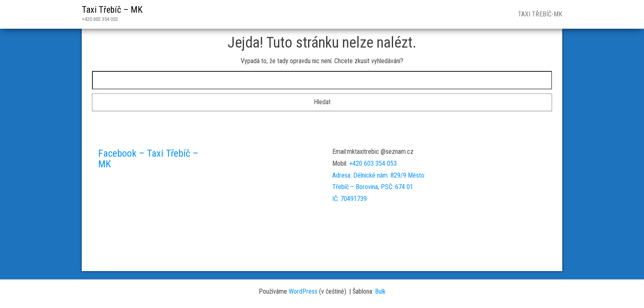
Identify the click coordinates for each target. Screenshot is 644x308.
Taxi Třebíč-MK (539, 14)
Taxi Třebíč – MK (112, 10)
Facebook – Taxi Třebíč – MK (148, 159)
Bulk (380, 291)
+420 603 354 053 (373, 163)
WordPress (303, 291)
